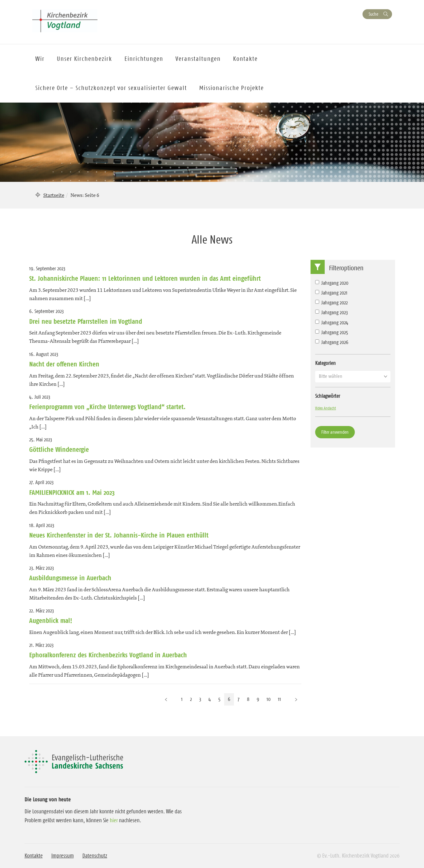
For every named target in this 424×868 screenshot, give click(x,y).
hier (114, 820)
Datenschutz (95, 856)
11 (279, 699)
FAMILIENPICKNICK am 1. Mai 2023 (72, 492)
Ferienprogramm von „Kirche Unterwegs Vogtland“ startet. (107, 407)
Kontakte (34, 856)
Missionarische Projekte (232, 88)
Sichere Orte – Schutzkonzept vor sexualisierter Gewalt (111, 88)
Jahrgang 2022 (331, 303)
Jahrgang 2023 (331, 312)
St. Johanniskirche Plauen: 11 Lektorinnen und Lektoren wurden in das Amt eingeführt (145, 278)
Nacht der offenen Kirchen (64, 364)
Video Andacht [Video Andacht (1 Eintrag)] (326, 408)
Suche (373, 14)
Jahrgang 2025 (332, 332)
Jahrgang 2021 (331, 293)
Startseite (54, 195)
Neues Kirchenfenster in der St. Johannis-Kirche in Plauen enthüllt (119, 535)
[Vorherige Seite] (166, 699)
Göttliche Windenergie (59, 449)
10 (269, 699)
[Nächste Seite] (296, 699)
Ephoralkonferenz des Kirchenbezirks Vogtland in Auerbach (108, 655)
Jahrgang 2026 (332, 342)
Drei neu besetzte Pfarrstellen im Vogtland (86, 321)
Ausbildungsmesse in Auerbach (70, 578)
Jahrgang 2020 (332, 283)
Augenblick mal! (51, 620)
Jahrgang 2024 (332, 323)
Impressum (63, 856)
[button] (353, 376)
